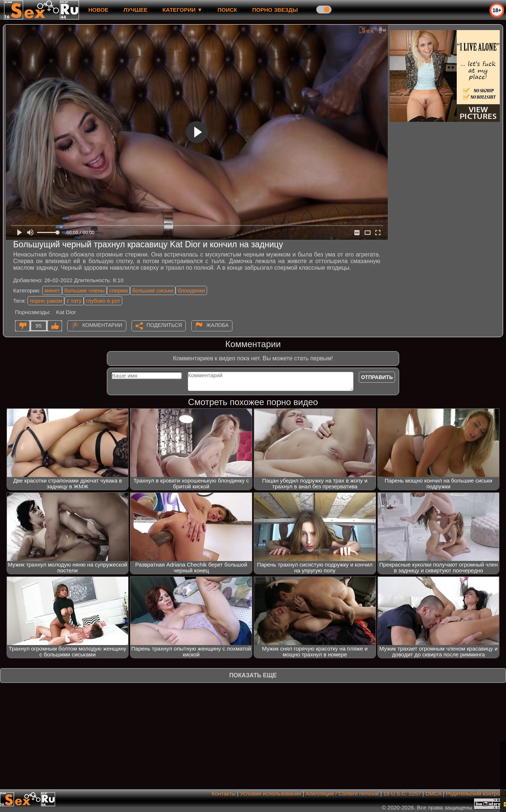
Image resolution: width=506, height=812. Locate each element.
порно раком (46, 301)
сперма (118, 290)
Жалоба (218, 325)
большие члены (84, 290)
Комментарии (102, 325)
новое (98, 10)
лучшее (135, 10)
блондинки (191, 290)
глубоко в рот (103, 301)
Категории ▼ (183, 10)
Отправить (377, 377)
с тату (74, 301)
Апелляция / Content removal (342, 793)
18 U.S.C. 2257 (402, 793)
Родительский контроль (476, 793)
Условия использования (271, 793)
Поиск (227, 10)
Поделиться (164, 325)
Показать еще (253, 675)
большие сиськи (153, 290)
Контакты (224, 793)
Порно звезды (275, 10)
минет (52, 290)
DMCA (433, 793)
